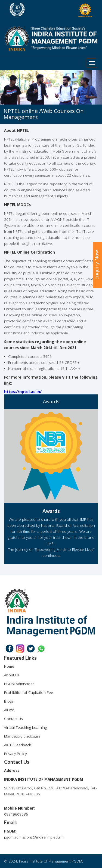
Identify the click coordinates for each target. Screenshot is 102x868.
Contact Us (13, 719)
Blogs (9, 701)
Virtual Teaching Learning (25, 727)
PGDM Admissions (19, 684)
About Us (12, 675)
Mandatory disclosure (22, 736)
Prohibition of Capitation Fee (29, 692)
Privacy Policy (15, 754)
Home (9, 666)
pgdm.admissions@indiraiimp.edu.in (34, 837)
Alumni (10, 710)
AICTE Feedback (18, 745)
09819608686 (16, 814)
